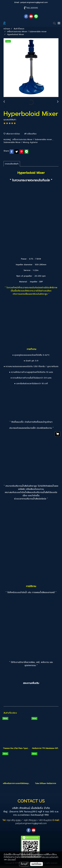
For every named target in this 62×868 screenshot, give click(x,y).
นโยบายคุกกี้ (12, 859)
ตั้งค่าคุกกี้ (24, 864)
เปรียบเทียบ (30, 134)
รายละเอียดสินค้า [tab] (12, 164)
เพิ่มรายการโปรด (12, 134)
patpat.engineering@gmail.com (34, 2)
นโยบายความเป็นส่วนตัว (50, 857)
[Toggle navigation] (59, 23)
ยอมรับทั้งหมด (36, 864)
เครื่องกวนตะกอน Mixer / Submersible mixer (32, 139)
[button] (54, 23)
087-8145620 (46, 820)
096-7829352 (30, 820)
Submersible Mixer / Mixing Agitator (21, 142)
